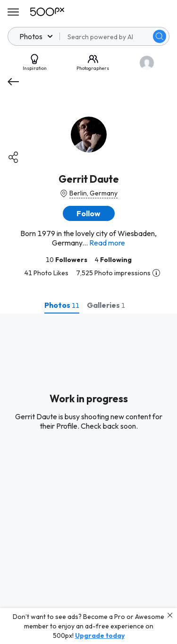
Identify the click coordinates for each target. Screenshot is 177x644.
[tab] (62, 305)
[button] (89, 213)
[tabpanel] (88, 479)
